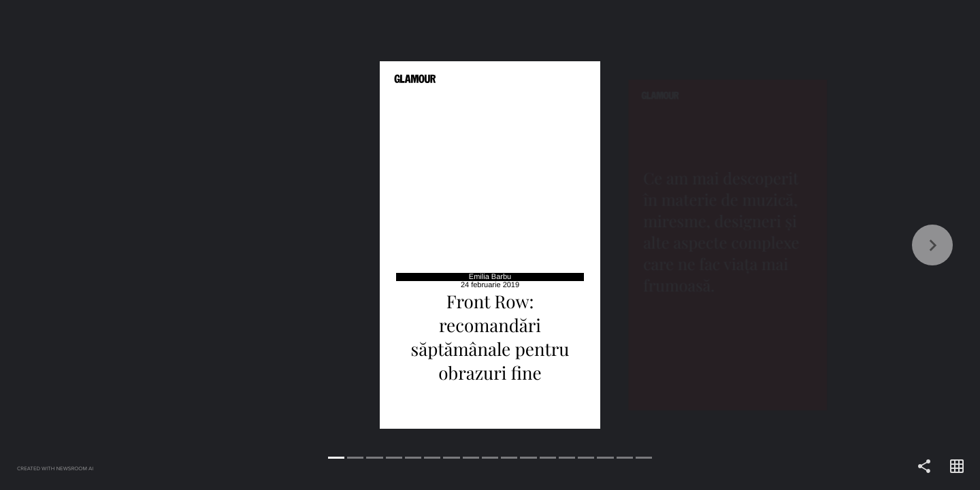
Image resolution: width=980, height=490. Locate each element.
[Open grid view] (957, 467)
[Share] (924, 467)
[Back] (245, 245)
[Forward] (735, 245)
